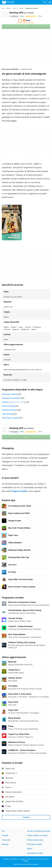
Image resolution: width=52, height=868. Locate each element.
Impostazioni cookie (35, 853)
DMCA (30, 849)
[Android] (8, 8)
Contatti (5, 836)
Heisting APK (21, 13)
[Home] (3, 8)
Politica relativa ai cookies (37, 836)
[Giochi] (15, 8)
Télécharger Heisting (10, 418)
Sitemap (5, 844)
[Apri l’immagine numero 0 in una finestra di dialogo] (12, 223)
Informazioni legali (34, 844)
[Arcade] (21, 8)
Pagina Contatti (19, 491)
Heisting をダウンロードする (14, 402)
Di (14, 16)
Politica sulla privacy (35, 840)
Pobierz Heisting (9, 406)
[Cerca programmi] (45, 2)
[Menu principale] (50, 2)
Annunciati (6, 840)
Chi (3, 831)
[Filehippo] (8, 2)
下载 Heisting (7, 414)
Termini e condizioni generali (39, 831)
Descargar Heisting (10, 394)
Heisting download (9, 410)
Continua (26, 817)
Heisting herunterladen (11, 398)
